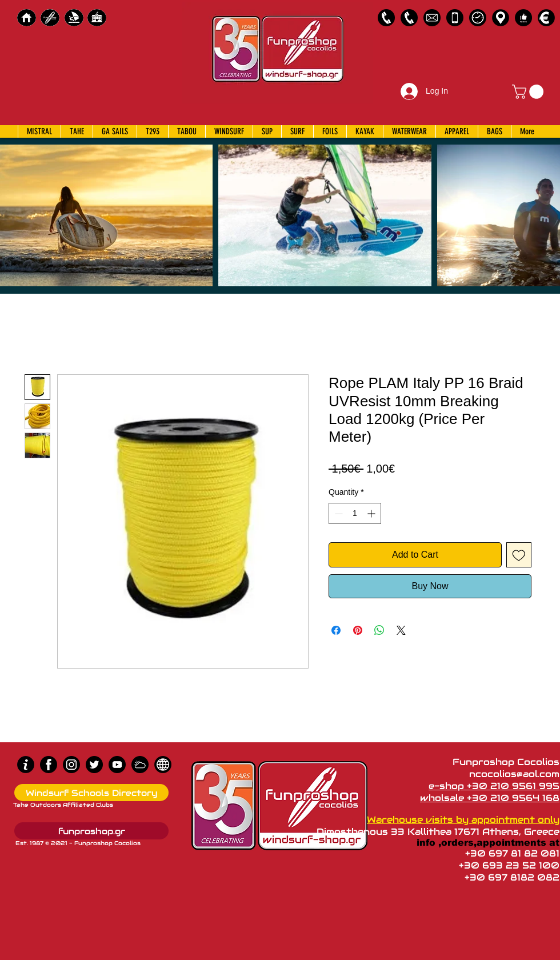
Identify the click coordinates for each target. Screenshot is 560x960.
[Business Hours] (478, 18)
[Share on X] (401, 630)
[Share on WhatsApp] (379, 630)
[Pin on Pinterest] (358, 630)
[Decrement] (337, 513)
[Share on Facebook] (336, 630)
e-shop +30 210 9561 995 (494, 786)
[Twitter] (94, 765)
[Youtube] (117, 765)
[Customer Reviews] (523, 18)
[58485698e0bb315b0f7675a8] (432, 18)
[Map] (501, 18)
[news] (163, 765)
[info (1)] (26, 765)
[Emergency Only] (455, 18)
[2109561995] (386, 18)
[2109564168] (409, 18)
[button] (529, 92)
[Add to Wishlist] (519, 555)
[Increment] (372, 513)
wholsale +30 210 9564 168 (490, 798)
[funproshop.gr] (91, 831)
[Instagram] (71, 765)
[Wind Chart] (140, 765)
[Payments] (546, 18)
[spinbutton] (355, 513)
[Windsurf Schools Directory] (91, 793)
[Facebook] (49, 765)
